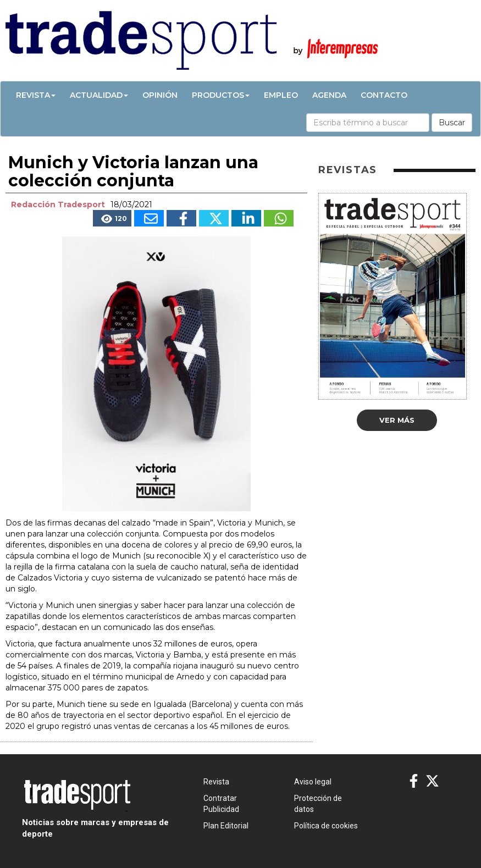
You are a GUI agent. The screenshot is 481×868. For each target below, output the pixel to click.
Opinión (160, 95)
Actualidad (99, 95)
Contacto (384, 95)
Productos (221, 95)
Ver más (397, 420)
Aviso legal (313, 782)
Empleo (281, 95)
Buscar (452, 123)
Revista (36, 95)
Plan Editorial (226, 826)
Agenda (329, 95)
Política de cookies (326, 826)
